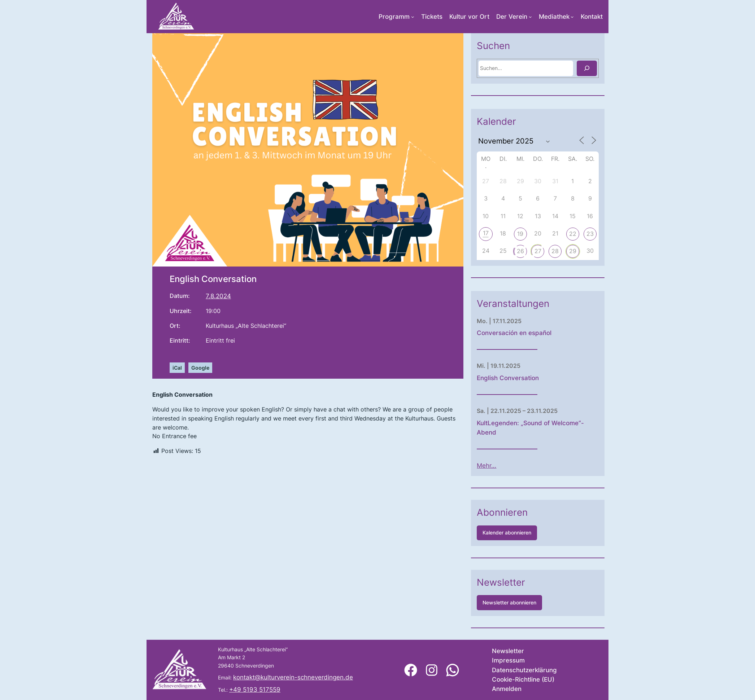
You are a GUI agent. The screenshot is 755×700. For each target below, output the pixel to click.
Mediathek (554, 17)
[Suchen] (618, 68)
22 (604, 234)
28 (586, 251)
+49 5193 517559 (255, 690)
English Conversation (539, 378)
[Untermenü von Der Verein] (530, 17)
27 (569, 251)
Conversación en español (545, 333)
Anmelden (507, 689)
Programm (394, 17)
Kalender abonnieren (538, 532)
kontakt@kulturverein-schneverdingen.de (293, 677)
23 (621, 234)
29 (604, 251)
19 (552, 234)
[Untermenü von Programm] (413, 17)
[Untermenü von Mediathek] (572, 17)
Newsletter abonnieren (541, 602)
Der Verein (512, 17)
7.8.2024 (218, 296)
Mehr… (518, 466)
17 (517, 233)
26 (551, 251)
